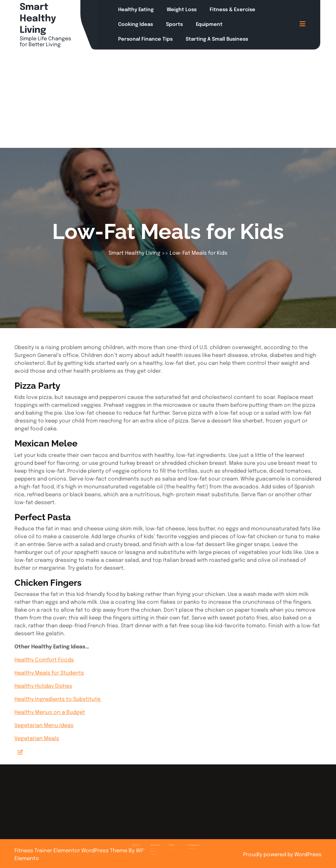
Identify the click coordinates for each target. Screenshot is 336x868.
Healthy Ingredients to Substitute (58, 699)
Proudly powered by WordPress (282, 855)
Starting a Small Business (217, 39)
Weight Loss (182, 10)
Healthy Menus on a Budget (50, 712)
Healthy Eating (136, 10)
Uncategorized (182, 842)
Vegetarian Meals (37, 739)
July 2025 (159, 842)
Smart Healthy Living (38, 19)
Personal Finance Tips (145, 39)
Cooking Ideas (136, 25)
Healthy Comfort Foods (44, 660)
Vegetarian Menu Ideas (44, 726)
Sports (174, 25)
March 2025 (160, 844)
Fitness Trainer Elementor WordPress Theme (72, 851)
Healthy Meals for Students (49, 673)
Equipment (209, 25)
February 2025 (160, 846)
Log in (170, 842)
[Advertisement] (168, 99)
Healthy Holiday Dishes (43, 686)
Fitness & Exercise (232, 10)
